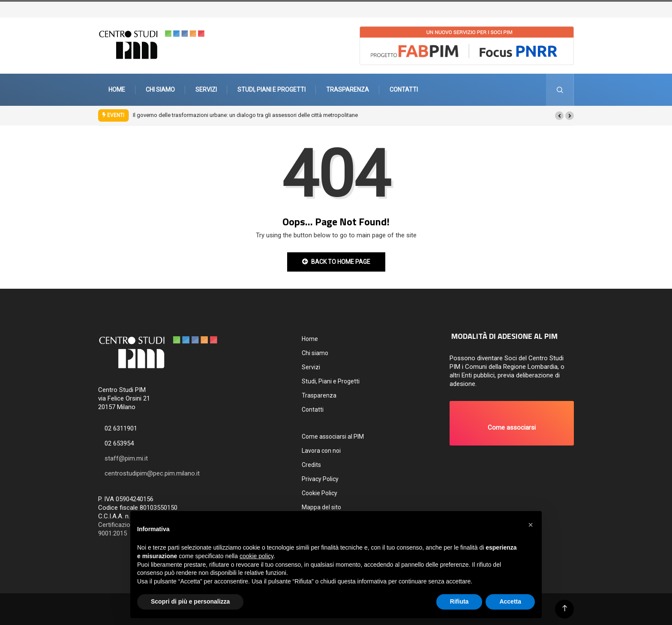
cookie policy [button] (256, 556)
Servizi (206, 90)
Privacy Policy (320, 479)
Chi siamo (160, 90)
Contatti (404, 90)
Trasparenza (348, 90)
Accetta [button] (510, 601)
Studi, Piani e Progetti (271, 90)
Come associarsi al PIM (333, 437)
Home (117, 90)
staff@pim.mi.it (126, 458)
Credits (311, 465)
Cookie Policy (319, 493)
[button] (559, 116)
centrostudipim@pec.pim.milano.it (152, 473)
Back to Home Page (336, 262)
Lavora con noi (321, 451)
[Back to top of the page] (565, 609)
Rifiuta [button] (459, 601)
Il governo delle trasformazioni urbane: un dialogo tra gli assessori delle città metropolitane (245, 115)
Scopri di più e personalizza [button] (190, 601)
